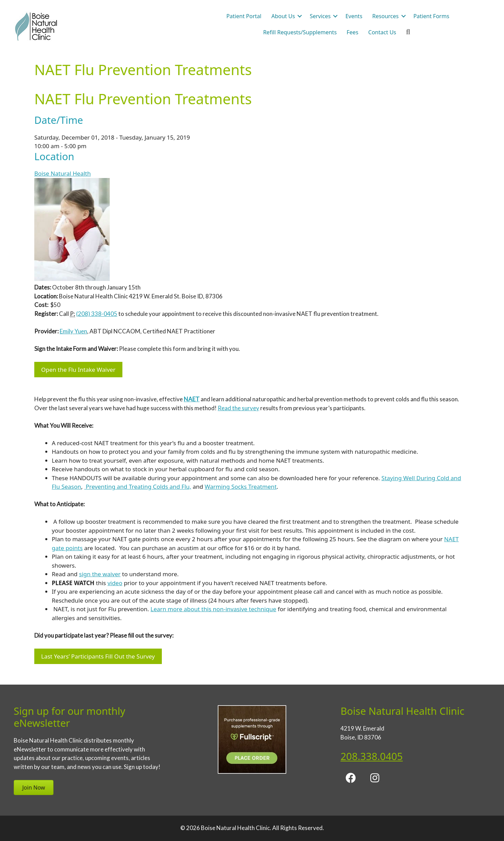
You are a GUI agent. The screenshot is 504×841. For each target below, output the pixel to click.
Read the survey (238, 408)
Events (354, 16)
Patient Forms (431, 16)
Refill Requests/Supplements (300, 32)
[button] (300, 16)
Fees (352, 32)
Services (320, 16)
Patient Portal (244, 16)
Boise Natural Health (63, 173)
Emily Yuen (73, 331)
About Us (283, 16)
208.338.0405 (371, 756)
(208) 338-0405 (97, 314)
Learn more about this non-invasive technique (213, 609)
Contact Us (382, 32)
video (115, 583)
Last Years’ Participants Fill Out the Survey (98, 656)
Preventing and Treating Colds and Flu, (138, 487)
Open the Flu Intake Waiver (78, 370)
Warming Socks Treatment (241, 487)
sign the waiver (100, 574)
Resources (386, 16)
